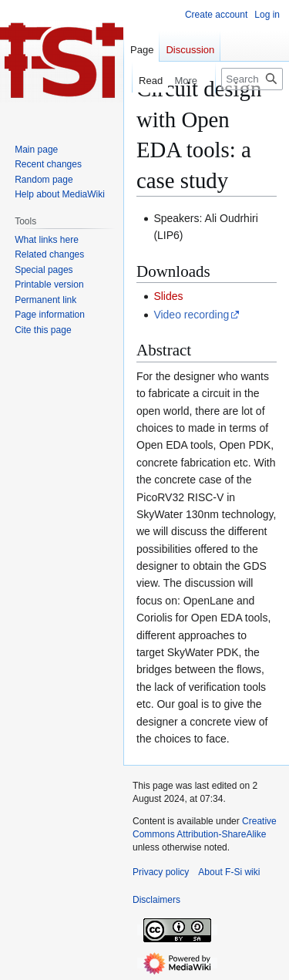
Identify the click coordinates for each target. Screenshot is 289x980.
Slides (168, 296)
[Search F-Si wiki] (252, 79)
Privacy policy (161, 872)
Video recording (191, 315)
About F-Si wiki (229, 872)
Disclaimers (156, 900)
